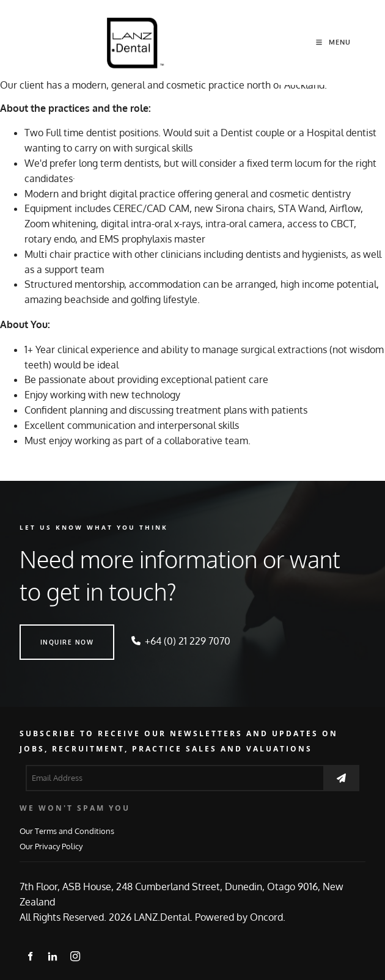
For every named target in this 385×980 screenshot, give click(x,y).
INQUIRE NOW (46, 632)
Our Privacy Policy (51, 846)
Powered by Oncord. (240, 917)
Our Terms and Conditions (67, 831)
